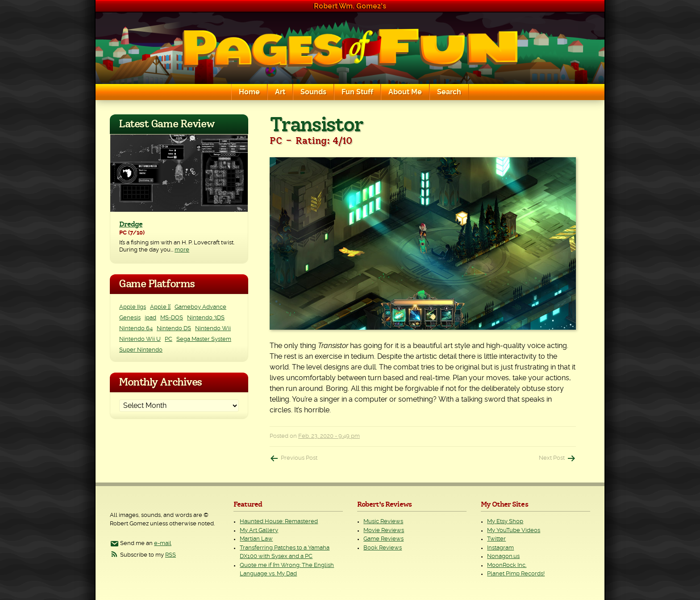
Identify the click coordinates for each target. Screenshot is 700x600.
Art (280, 92)
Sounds (313, 92)
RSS (171, 555)
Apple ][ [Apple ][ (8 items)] (160, 307)
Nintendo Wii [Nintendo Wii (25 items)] (213, 329)
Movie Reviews (384, 531)
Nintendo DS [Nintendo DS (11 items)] (174, 329)
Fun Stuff (357, 92)
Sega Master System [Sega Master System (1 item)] (204, 339)
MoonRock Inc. (507, 565)
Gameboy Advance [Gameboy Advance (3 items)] (200, 307)
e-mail (163, 543)
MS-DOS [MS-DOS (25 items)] (172, 318)
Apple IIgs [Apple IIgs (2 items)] (133, 307)
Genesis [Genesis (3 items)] (130, 318)
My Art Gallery (259, 531)
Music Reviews (383, 522)
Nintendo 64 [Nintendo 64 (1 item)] (136, 329)
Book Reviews (383, 548)
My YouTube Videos (514, 531)
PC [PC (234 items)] (169, 339)
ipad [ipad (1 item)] (150, 318)
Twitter (496, 539)
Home (249, 92)
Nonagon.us (503, 556)
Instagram (500, 548)
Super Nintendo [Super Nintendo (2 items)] (141, 350)
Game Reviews (383, 539)
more (182, 250)
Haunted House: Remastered (279, 522)
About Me (405, 92)
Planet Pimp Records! (516, 574)
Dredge (131, 224)
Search (449, 92)
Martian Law (256, 539)
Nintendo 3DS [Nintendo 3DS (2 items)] (206, 318)
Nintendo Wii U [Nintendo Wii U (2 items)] (140, 339)
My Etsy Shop (505, 522)
